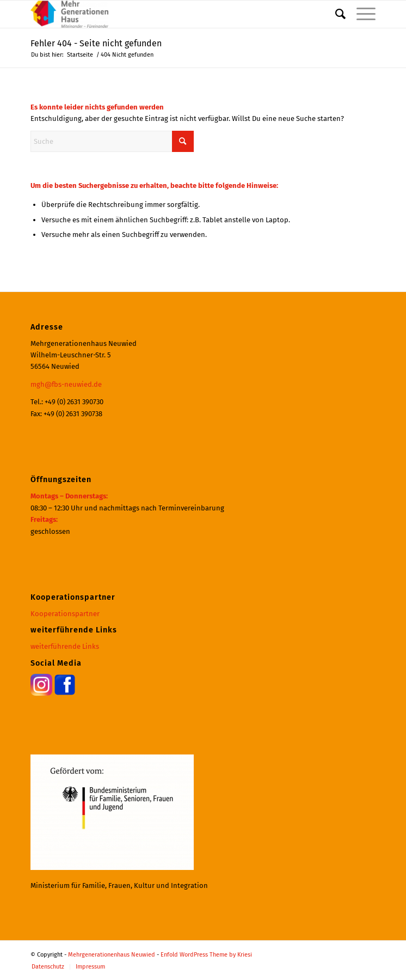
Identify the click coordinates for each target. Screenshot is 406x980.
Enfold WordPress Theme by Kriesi (206, 955)
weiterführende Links (65, 646)
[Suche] (335, 14)
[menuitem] (335, 14)
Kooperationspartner (65, 614)
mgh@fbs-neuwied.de (66, 384)
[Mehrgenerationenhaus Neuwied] (168, 14)
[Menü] (361, 14)
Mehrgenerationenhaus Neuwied (112, 955)
